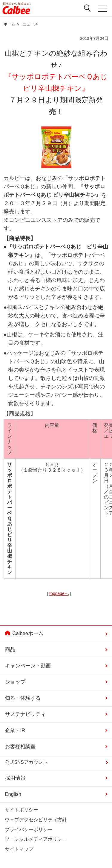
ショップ (15, 682)
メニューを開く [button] (103, 8)
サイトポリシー (22, 810)
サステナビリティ (25, 714)
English (13, 794)
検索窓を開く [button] (88, 8)
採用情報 (15, 778)
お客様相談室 (20, 747)
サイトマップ (19, 849)
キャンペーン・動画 (28, 666)
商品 (10, 650)
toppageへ (59, 593)
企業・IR (15, 730)
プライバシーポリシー (29, 830)
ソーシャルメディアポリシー (36, 839)
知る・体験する (23, 698)
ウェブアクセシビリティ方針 (36, 820)
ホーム (9, 24)
